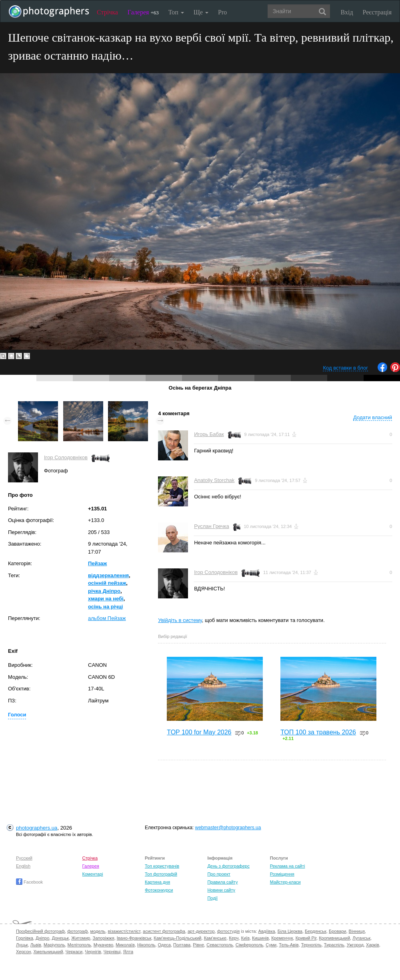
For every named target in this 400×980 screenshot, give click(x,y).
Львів (36, 945)
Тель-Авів (289, 945)
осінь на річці (105, 607)
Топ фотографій (161, 874)
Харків (373, 945)
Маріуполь (54, 945)
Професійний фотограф (40, 931)
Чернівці (112, 952)
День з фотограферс (228, 866)
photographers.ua (37, 828)
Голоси (17, 715)
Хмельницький (48, 952)
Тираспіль (334, 945)
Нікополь (146, 945)
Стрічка (107, 12)
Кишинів (260, 938)
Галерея (143, 12)
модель (98, 931)
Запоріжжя (104, 938)
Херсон (23, 952)
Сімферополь (249, 945)
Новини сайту (221, 890)
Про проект (219, 874)
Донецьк (60, 938)
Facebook (29, 882)
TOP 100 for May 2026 (199, 732)
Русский (24, 858)
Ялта (128, 952)
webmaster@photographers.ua (228, 828)
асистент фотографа (164, 931)
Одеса (164, 945)
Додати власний (373, 417)
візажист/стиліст (124, 931)
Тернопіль (311, 945)
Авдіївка (267, 931)
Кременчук (282, 938)
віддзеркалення (108, 575)
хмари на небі (106, 599)
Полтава (182, 945)
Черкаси (74, 952)
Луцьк (22, 945)
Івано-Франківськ (134, 938)
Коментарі (93, 874)
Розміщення (282, 874)
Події (212, 898)
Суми (271, 945)
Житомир (81, 938)
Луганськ (361, 938)
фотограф (77, 931)
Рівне (198, 945)
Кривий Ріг (306, 938)
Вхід (347, 12)
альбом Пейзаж (107, 618)
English (23, 866)
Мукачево (103, 945)
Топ (176, 12)
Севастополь (220, 945)
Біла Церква (290, 931)
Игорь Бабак (209, 434)
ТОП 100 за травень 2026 (318, 732)
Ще (201, 12)
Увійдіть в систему (180, 620)
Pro (222, 12)
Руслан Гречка (211, 526)
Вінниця (357, 931)
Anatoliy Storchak (214, 480)
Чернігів (93, 952)
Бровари (338, 931)
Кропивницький (334, 938)
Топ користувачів (162, 866)
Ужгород (355, 945)
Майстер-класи (285, 882)
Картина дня (157, 882)
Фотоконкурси (159, 890)
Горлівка (25, 938)
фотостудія (229, 931)
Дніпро (42, 938)
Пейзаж (97, 563)
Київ (245, 938)
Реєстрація (377, 12)
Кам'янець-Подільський (177, 938)
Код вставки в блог (345, 368)
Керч (234, 938)
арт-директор (201, 931)
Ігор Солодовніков (66, 457)
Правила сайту (222, 882)
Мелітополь (79, 945)
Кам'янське (215, 938)
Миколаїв (125, 945)
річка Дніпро (104, 591)
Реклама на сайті (288, 866)
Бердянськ (316, 931)
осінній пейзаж (107, 583)
